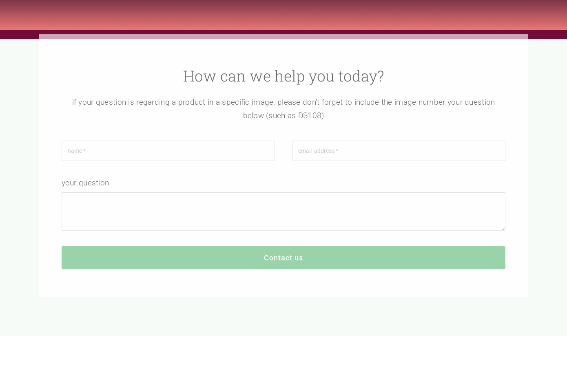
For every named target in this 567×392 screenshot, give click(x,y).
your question (85, 185)
